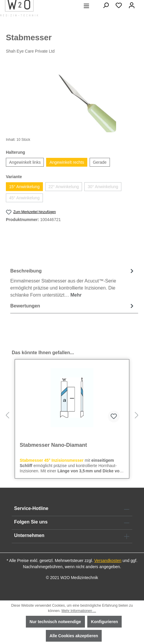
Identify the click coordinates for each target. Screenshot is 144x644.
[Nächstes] (137, 415)
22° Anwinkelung (64, 187)
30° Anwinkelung (103, 187)
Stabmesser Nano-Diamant (53, 445)
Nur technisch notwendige (55, 622)
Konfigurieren (105, 622)
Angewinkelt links (25, 162)
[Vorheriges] (7, 415)
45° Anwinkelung (24, 198)
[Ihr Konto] (132, 5)
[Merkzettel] (119, 5)
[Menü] (86, 6)
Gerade (100, 162)
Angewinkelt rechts (67, 162)
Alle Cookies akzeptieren (74, 636)
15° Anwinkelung (24, 187)
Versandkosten (108, 561)
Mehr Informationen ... (79, 611)
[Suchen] (106, 5)
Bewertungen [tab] (73, 306)
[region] (72, 99)
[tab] (73, 283)
